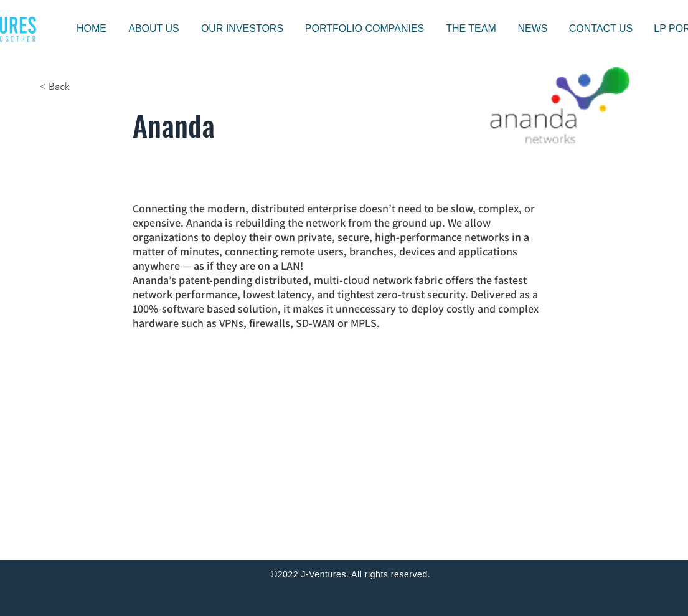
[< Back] (80, 87)
